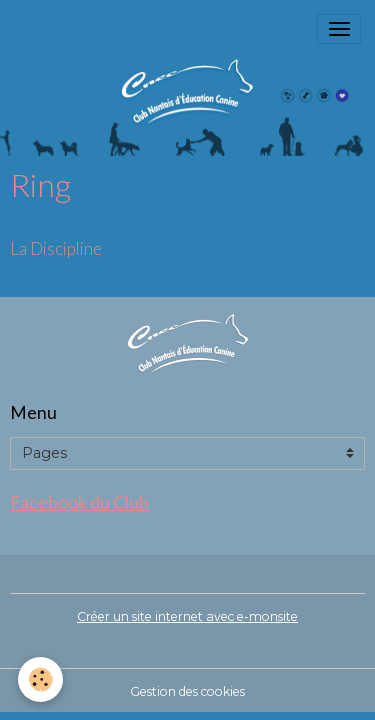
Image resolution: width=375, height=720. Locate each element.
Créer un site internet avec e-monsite (187, 616)
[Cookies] (40, 679)
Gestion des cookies (187, 691)
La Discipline (56, 248)
